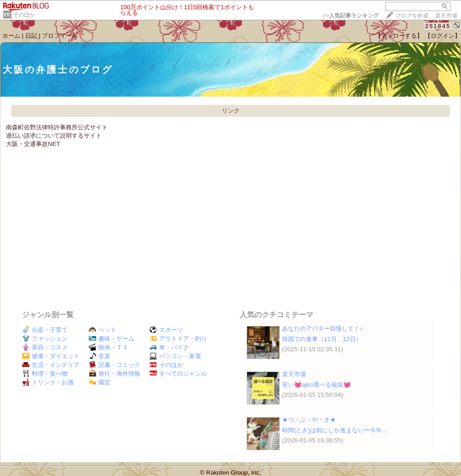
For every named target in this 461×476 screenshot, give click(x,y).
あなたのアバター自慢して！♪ (323, 328)
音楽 (100, 356)
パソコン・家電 (175, 356)
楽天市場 (446, 16)
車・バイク (169, 347)
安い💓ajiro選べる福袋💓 (317, 385)
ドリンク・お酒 (48, 382)
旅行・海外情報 (115, 374)
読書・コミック (115, 365)
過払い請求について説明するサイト (54, 136)
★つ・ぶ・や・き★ (309, 420)
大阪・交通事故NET (33, 144)
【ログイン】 (443, 36)
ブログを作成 (412, 16)
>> (351, 16)
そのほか (24, 15)
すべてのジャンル (178, 374)
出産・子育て (45, 330)
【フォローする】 (399, 36)
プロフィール (60, 36)
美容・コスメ (45, 347)
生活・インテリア (51, 365)
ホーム (11, 36)
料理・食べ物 (45, 374)
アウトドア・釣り (178, 339)
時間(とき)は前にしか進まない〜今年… (335, 430)
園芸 (100, 382)
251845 (438, 26)
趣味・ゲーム (112, 339)
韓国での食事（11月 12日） (322, 339)
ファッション (45, 339)
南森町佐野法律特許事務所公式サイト (57, 127)
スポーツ (166, 330)
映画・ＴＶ (109, 347)
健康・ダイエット (51, 356)
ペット (103, 330)
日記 (31, 36)
